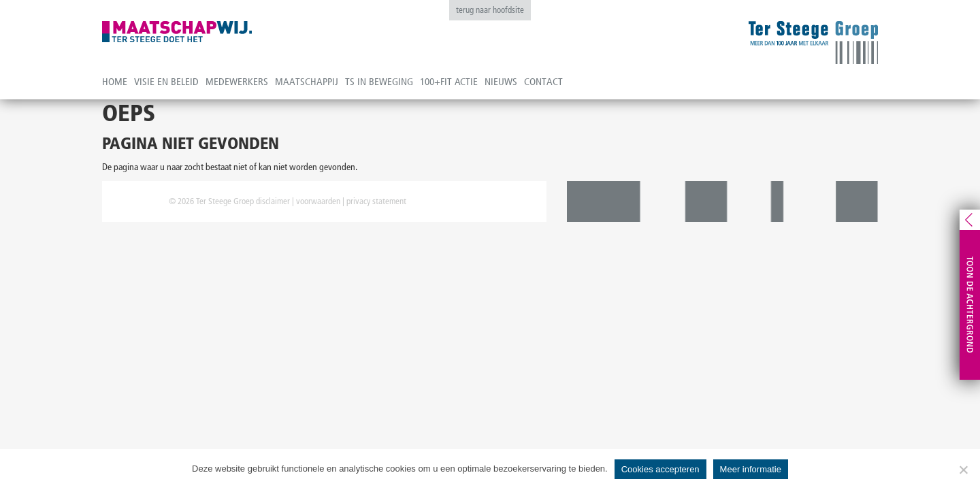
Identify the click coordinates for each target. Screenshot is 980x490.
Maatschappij (307, 82)
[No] (963, 470)
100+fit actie (449, 82)
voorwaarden (318, 201)
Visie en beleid (166, 82)
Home (115, 82)
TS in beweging (379, 82)
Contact (543, 82)
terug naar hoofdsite (490, 10)
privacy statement (376, 201)
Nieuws (501, 82)
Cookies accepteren (660, 469)
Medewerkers (237, 82)
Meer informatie (751, 469)
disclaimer (273, 201)
